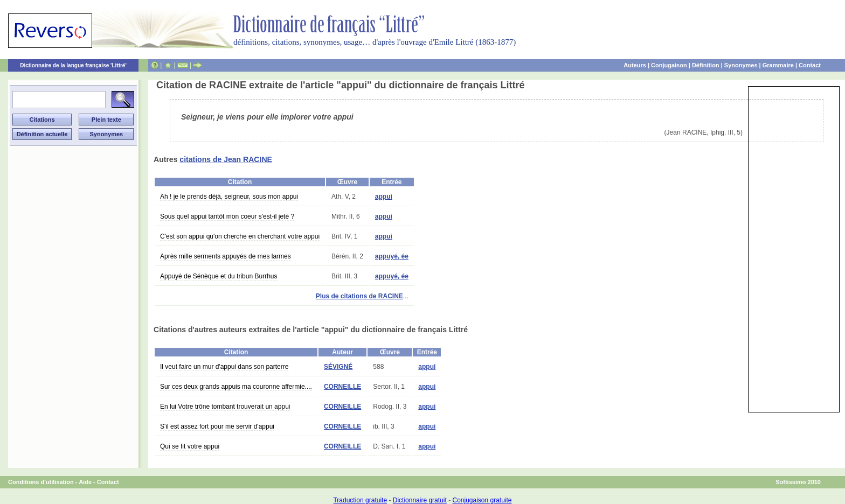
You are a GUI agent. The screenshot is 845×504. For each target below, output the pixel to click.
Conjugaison (669, 65)
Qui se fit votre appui (190, 446)
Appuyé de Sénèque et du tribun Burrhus (219, 276)
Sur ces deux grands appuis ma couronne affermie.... (236, 387)
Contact (810, 65)
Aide (85, 482)
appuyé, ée (392, 256)
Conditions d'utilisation (41, 482)
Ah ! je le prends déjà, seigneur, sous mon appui (229, 197)
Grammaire (778, 65)
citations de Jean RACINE (226, 159)
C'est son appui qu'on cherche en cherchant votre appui (240, 236)
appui (384, 197)
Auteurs (635, 65)
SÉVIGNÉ (338, 367)
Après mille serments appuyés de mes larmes (226, 256)
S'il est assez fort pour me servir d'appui (217, 426)
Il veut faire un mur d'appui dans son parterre (224, 367)
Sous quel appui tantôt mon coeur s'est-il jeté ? (227, 216)
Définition (706, 65)
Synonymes (741, 65)
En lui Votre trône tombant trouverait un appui (225, 407)
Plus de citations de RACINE (359, 296)
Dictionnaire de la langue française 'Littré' (73, 65)
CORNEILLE (342, 387)
